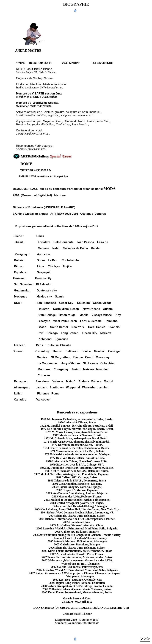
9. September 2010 (66, 620)
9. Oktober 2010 (89, 620)
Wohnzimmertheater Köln (83, 623)
